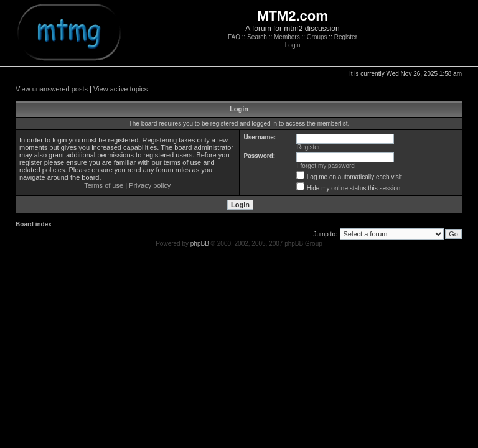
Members (287, 37)
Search (257, 37)
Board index (34, 224)
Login (293, 45)
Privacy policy (150, 185)
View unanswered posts (52, 89)
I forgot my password (326, 166)
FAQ (234, 37)
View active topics (120, 89)
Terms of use (104, 185)
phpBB (200, 244)
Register (346, 37)
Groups (317, 37)
